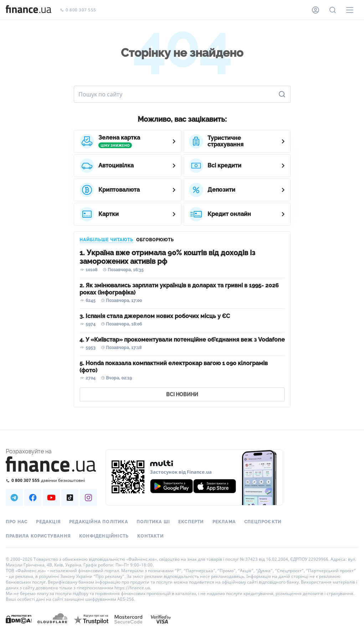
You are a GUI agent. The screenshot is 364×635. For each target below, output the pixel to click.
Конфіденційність (104, 536)
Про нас (17, 522)
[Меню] (350, 10)
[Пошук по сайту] (333, 10)
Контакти (150, 536)
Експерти (191, 522)
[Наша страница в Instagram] (88, 498)
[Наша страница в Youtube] (51, 498)
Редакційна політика (99, 522)
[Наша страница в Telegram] (14, 498)
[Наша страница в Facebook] (33, 498)
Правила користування (38, 536)
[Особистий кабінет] (316, 10)
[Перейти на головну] (29, 10)
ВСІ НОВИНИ (182, 394)
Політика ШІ (153, 522)
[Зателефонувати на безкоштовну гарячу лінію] (51, 480)
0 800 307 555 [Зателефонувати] (78, 10)
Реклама (224, 522)
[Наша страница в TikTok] (70, 498)
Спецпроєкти (263, 522)
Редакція (48, 522)
